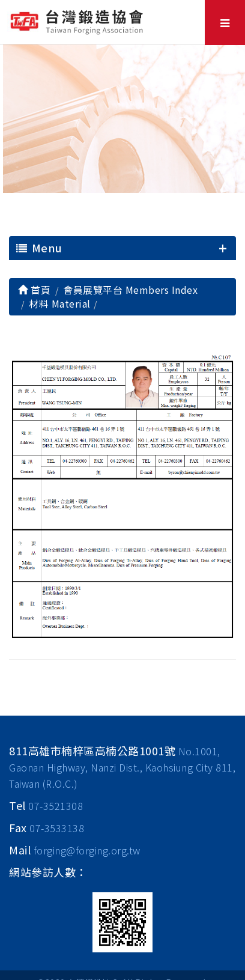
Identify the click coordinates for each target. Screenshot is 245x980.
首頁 (34, 290)
